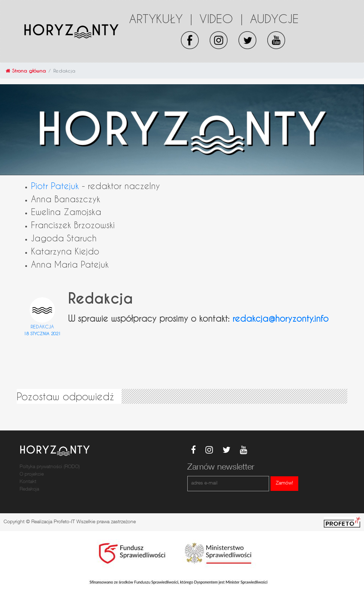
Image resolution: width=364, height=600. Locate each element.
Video (221, 18)
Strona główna (26, 71)
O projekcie (32, 475)
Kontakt (28, 482)
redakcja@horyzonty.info (280, 318)
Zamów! (284, 483)
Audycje (274, 18)
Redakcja (42, 326)
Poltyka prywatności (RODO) (50, 467)
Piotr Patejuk (55, 186)
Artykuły (161, 18)
